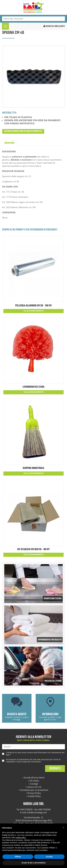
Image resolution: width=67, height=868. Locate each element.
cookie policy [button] (21, 838)
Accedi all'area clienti (33, 778)
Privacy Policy (34, 793)
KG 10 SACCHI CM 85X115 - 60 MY (33, 549)
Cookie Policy (33, 796)
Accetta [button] (49, 857)
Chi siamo (34, 781)
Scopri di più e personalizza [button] (33, 863)
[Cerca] (30, 19)
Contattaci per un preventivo (33, 790)
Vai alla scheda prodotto (34, 311)
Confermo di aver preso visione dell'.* (35, 754)
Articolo (7, 113)
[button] (64, 828)
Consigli (33, 784)
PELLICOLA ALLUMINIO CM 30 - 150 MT (34, 306)
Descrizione (9, 143)
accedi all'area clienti (54, 26)
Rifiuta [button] (18, 857)
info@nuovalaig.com (37, 812)
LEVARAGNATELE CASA (33, 387)
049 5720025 (26, 809)
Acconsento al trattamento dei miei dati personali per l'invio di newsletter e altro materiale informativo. (33, 761)
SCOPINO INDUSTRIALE (33, 468)
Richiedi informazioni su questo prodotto (23, 131)
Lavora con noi (33, 787)
